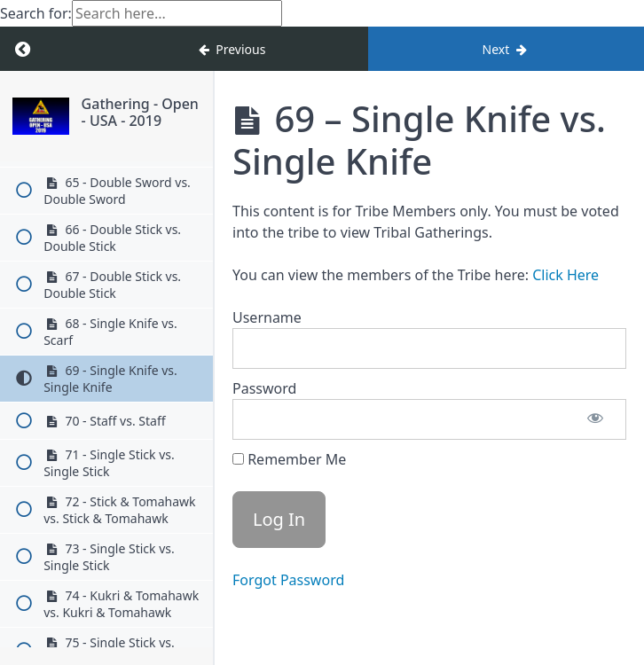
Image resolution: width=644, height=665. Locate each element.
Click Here (565, 275)
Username (267, 317)
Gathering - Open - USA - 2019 (140, 112)
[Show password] (595, 419)
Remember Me (289, 459)
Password (264, 388)
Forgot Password (288, 580)
